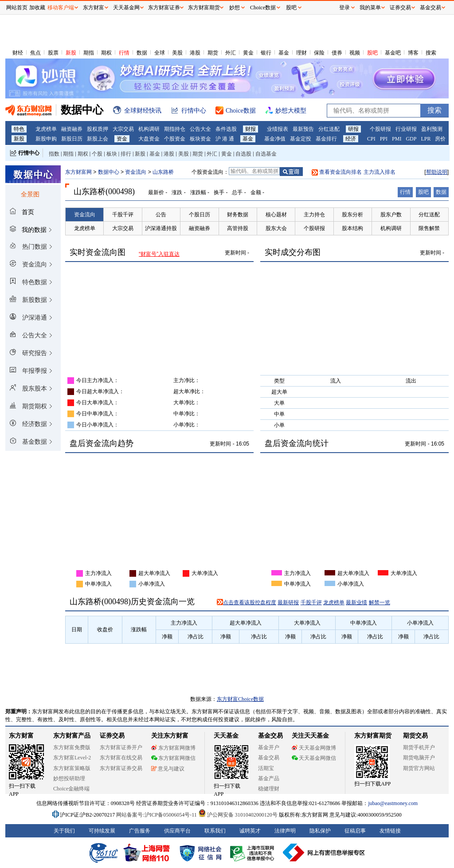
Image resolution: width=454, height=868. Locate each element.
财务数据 (238, 215)
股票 (53, 53)
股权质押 (98, 129)
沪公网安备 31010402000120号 (238, 815)
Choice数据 (263, 8)
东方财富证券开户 (121, 747)
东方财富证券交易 (121, 768)
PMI (397, 139)
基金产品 (269, 778)
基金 (284, 53)
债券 (337, 53)
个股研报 (380, 129)
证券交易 (400, 8)
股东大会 (276, 228)
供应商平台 (177, 831)
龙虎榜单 (46, 129)
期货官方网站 (419, 768)
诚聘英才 (250, 831)
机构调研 (149, 129)
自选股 (243, 154)
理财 (301, 53)
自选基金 (266, 154)
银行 (266, 53)
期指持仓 (175, 129)
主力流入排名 (380, 172)
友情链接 (390, 831)
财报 (250, 129)
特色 (19, 129)
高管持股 (238, 228)
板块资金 (200, 139)
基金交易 (269, 758)
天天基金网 (126, 8)
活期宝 (266, 768)
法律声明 (285, 831)
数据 (142, 53)
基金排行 (326, 139)
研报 (353, 129)
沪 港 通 (225, 139)
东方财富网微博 (173, 748)
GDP (411, 139)
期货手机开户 (419, 747)
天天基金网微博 (314, 748)
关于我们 (64, 831)
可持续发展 (102, 831)
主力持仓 (314, 215)
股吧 (372, 53)
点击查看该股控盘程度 (250, 602)
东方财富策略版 (72, 768)
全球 (160, 53)
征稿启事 (355, 831)
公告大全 (200, 129)
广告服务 (140, 831)
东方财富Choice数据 (240, 699)
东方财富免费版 (72, 747)
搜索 (431, 53)
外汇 (231, 53)
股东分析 (352, 215)
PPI (384, 139)
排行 (126, 154)
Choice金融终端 (71, 789)
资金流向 (136, 172)
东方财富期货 (373, 736)
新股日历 (72, 139)
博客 (413, 53)
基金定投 (301, 139)
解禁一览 (380, 602)
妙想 (235, 8)
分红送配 (329, 129)
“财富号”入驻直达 (159, 254)
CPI (371, 139)
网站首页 (17, 8)
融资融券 (72, 129)
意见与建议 (168, 769)
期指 (89, 53)
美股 (177, 53)
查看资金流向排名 (340, 172)
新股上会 (98, 139)
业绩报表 (278, 129)
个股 (97, 154)
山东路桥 (163, 172)
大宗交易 (123, 129)
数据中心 (109, 172)
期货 (213, 53)
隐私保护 (320, 831)
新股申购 (46, 139)
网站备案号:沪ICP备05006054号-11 (157, 815)
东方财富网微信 (173, 758)
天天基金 (226, 736)
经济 (351, 139)
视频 (355, 53)
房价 (440, 139)
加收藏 (37, 8)
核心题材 (276, 215)
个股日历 (200, 215)
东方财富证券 (164, 8)
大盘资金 (149, 139)
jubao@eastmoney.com (393, 803)
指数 (54, 154)
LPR (426, 139)
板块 (112, 154)
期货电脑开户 (419, 758)
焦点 (35, 53)
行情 (124, 53)
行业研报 (406, 129)
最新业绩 (356, 602)
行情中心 (29, 153)
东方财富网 (78, 172)
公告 (161, 215)
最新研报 (288, 602)
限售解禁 (429, 228)
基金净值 (275, 139)
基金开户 (269, 747)
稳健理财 (269, 789)
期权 (106, 53)
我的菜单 (370, 8)
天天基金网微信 (314, 758)
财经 (18, 53)
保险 (319, 53)
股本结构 (352, 228)
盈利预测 (432, 129)
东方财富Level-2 (72, 758)
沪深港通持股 (161, 228)
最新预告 (303, 129)
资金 (122, 139)
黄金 (248, 53)
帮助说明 (437, 172)
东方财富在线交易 (121, 758)
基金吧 (393, 53)
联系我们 (215, 831)
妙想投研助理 (69, 778)
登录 (344, 8)
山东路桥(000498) (104, 192)
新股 (71, 53)
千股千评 (123, 215)
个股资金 (175, 139)
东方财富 (21, 736)
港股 (195, 53)
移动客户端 (61, 8)
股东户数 (391, 215)
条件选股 (226, 129)
